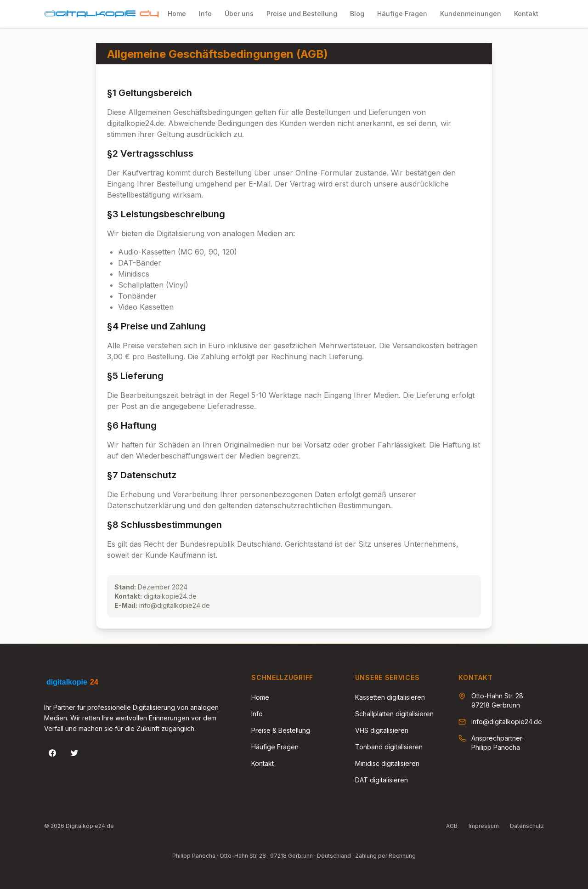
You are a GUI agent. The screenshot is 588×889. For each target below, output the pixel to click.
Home (260, 697)
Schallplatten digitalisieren (394, 714)
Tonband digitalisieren (389, 747)
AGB (452, 826)
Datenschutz (527, 826)
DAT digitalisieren (382, 780)
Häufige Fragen (275, 747)
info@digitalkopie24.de (507, 722)
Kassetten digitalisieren (390, 697)
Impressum (484, 826)
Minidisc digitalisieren (387, 763)
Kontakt (263, 763)
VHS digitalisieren (382, 730)
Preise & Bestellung (281, 730)
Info (257, 714)
